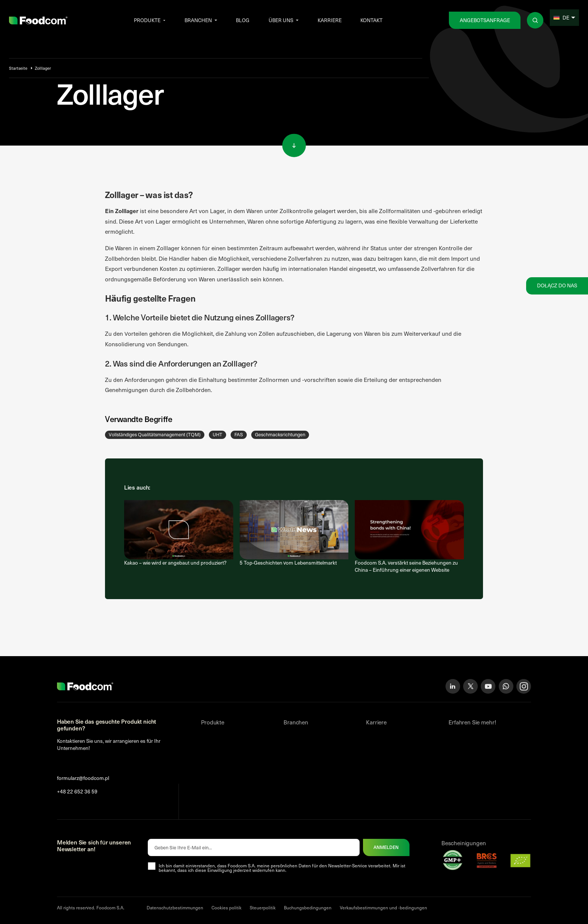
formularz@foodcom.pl (83, 778)
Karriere (330, 20)
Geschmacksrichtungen (280, 434)
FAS (239, 434)
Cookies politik (226, 907)
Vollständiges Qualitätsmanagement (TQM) (155, 434)
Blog (243, 20)
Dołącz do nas (557, 285)
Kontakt (371, 20)
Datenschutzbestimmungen (175, 907)
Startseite (18, 68)
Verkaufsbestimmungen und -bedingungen (383, 907)
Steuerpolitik (263, 907)
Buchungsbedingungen (308, 907)
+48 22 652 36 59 (77, 792)
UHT (217, 434)
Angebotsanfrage (485, 20)
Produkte (147, 20)
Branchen (198, 20)
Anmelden (386, 847)
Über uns (281, 20)
